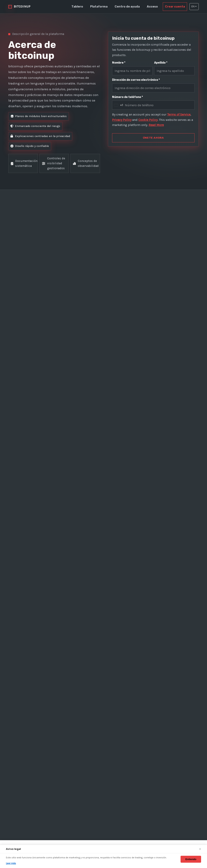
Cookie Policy (164, 121)
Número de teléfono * (127, 98)
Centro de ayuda (129, 7)
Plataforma (102, 7)
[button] (194, 7)
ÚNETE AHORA (153, 145)
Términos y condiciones (167, 733)
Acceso (154, 7)
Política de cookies (163, 748)
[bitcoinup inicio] (20, 7)
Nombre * (119, 63)
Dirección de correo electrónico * (135, 80)
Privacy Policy (136, 121)
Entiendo (191, 859)
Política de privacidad (165, 740)
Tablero (82, 7)
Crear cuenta (175, 7)
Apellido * (161, 63)
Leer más (11, 863)
